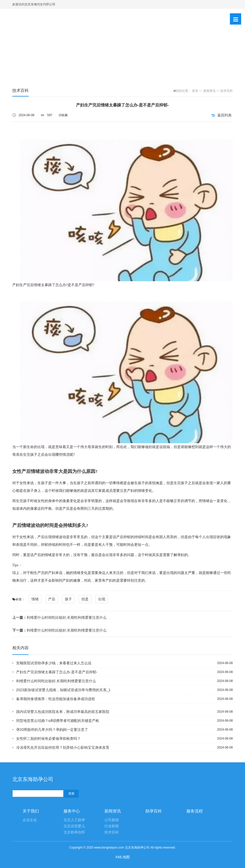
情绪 (35, 599)
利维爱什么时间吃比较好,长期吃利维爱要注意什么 (59, 617)
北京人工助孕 (74, 820)
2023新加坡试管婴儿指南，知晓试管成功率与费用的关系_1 (63, 690)
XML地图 (122, 857)
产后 (52, 599)
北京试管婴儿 (74, 826)
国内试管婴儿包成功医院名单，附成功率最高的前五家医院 (63, 712)
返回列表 (225, 115)
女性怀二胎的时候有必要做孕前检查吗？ (48, 739)
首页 (195, 91)
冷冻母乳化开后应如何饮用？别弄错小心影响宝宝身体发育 (63, 747)
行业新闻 (112, 826)
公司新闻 (112, 820)
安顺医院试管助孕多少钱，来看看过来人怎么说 (54, 663)
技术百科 (227, 91)
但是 (85, 599)
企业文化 (30, 820)
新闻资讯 (209, 91)
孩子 (68, 599)
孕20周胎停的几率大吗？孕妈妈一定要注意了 (52, 730)
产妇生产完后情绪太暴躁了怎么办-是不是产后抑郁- (57, 672)
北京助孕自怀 (74, 832)
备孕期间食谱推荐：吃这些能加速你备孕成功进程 (56, 699)
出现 (102, 599)
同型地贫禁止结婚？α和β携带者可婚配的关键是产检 (58, 721)
